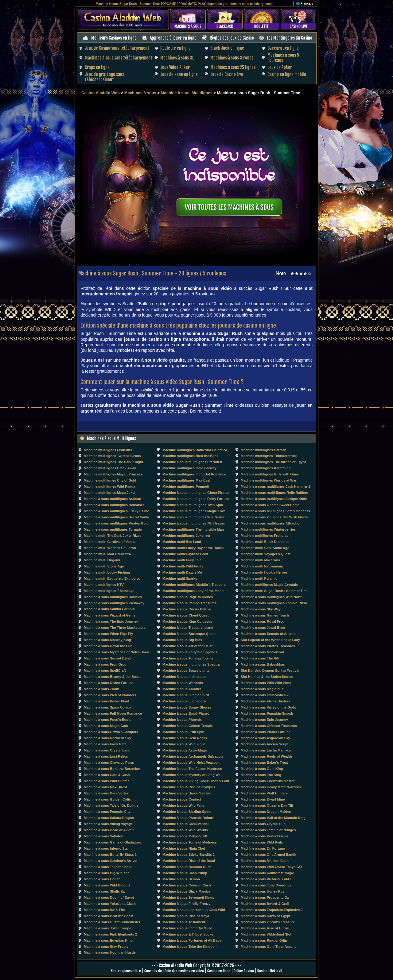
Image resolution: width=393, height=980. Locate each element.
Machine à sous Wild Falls (183, 805)
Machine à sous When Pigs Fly (108, 634)
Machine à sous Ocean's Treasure (268, 922)
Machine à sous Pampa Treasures (189, 603)
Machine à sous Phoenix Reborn (188, 818)
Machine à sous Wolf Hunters (264, 793)
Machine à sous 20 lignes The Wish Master (275, 517)
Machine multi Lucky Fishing (107, 572)
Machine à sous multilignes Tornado (113, 529)
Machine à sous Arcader (182, 689)
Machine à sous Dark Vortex (106, 793)
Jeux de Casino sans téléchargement (117, 48)
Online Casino (244, 971)
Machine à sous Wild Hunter (106, 781)
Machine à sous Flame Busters (265, 701)
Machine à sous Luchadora (184, 701)
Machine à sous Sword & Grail (265, 904)
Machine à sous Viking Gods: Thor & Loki (196, 781)
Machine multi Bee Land (182, 542)
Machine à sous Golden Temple (188, 726)
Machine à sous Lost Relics (106, 756)
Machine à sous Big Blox (182, 640)
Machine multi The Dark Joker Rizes (113, 536)
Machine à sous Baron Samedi (187, 793)
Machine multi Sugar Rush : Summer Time (274, 591)
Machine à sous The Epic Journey (111, 621)
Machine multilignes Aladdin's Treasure (194, 585)
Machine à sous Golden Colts (107, 799)
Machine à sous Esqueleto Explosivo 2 (272, 910)
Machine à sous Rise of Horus (265, 928)
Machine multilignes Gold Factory (189, 468)
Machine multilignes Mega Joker (110, 493)
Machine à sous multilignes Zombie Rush (274, 603)
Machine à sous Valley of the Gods (268, 707)
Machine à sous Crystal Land (107, 750)
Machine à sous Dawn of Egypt (265, 916)
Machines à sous (140, 93)
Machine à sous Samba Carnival (110, 609)
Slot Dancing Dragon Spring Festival (270, 671)
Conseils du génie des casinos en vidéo (174, 971)
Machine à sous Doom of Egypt (109, 897)
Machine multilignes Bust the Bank (190, 456)
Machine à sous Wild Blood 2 (107, 885)
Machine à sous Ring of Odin (264, 940)
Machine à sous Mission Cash (265, 861)
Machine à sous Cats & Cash (107, 775)
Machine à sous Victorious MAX (266, 879)
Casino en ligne (219, 971)
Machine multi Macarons (260, 560)
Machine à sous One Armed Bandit (268, 855)
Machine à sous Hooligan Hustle (110, 952)
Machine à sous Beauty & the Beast (112, 677)
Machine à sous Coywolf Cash (187, 885)
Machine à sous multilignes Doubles (113, 597)
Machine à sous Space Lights (186, 671)
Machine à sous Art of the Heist (187, 646)
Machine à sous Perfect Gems (265, 836)
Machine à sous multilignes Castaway (114, 603)
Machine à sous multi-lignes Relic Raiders (274, 493)
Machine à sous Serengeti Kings (188, 897)
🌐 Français (305, 4)
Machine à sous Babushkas (263, 664)
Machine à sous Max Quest (105, 787)
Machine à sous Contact (182, 799)
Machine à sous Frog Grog (105, 664)
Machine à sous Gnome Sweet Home (270, 505)
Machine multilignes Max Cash (187, 480)
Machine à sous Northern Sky (107, 738)
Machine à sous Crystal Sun (263, 824)
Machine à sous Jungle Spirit (186, 695)
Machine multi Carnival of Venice (110, 542)
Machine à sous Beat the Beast (109, 916)
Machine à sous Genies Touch (265, 615)
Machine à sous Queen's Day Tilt (267, 805)
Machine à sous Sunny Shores (187, 707)
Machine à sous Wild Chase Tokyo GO (271, 867)
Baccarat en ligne (283, 48)
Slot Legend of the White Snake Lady (270, 640)
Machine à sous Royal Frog (263, 621)
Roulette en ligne (175, 48)
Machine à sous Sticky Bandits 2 (189, 855)
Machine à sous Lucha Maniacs (266, 750)
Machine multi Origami (102, 560)
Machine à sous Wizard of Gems (110, 615)
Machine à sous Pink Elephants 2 (110, 934)
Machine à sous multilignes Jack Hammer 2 (276, 486)
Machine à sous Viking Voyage (108, 824)
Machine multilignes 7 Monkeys (109, 591)
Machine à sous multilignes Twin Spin (193, 505)
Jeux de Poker (280, 67)
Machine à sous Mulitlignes (187, 93)
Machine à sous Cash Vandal (185, 824)
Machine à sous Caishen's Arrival (111, 861)
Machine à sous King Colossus (187, 621)
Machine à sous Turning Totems (188, 658)
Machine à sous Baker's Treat (264, 763)
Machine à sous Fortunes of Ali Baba (192, 940)
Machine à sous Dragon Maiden (266, 812)
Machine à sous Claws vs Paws (109, 763)
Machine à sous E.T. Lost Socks (188, 934)
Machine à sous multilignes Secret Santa (117, 517)
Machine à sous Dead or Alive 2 (109, 830)
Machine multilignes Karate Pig (266, 468)
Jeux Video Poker (175, 67)
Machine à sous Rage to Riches (188, 597)
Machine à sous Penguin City (107, 812)
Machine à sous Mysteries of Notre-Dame (117, 652)
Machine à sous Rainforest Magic (267, 873)
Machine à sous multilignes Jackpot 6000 (274, 499)
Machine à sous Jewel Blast (263, 628)
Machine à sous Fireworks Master (268, 781)
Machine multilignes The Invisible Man (193, 529)
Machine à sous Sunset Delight (109, 658)
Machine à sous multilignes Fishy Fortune (196, 499)
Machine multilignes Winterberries (268, 529)
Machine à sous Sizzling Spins (187, 812)
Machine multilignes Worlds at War (269, 480)
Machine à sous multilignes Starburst (192, 462)
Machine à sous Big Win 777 (106, 873)
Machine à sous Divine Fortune (109, 683)
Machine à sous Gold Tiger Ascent (268, 947)
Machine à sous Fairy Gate (105, 744)
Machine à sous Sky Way (261, 609)
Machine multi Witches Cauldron (110, 548)
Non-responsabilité (126, 971)
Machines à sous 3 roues (232, 58)
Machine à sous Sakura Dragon (109, 818)
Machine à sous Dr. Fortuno (263, 848)
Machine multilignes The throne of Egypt (273, 462)
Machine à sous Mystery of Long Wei (192, 775)
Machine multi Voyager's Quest (266, 554)
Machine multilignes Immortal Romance (194, 474)
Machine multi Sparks (180, 578)
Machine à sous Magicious (262, 689)
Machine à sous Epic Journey (264, 720)
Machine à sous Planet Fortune (266, 732)
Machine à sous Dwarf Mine (263, 799)
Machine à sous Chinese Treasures (269, 726)
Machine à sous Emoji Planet (186, 713)
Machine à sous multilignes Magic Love (194, 511)
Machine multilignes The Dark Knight (113, 462)
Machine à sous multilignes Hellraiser (114, 505)
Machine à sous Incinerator (184, 677)
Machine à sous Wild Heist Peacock (191, 763)
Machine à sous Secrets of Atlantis (268, 634)
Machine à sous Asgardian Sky (265, 738)
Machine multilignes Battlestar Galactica (195, 450)
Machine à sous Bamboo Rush (187, 867)
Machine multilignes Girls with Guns (270, 474)
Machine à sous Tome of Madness (190, 842)
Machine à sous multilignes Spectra (191, 664)
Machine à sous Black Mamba (186, 891)
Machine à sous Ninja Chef (184, 848)
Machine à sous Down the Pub (108, 646)
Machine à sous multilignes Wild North (272, 597)
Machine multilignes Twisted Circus (112, 456)
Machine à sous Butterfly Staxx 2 (110, 855)
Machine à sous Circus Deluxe (187, 609)
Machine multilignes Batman (264, 450)
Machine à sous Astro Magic (185, 750)
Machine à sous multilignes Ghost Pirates (196, 493)
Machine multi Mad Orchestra (107, 554)
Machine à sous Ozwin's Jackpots (111, 732)
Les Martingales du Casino (290, 38)
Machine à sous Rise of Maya (186, 916)
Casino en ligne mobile (287, 74)
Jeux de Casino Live (227, 74)
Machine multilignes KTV (104, 585)
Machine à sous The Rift (260, 658)
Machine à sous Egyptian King (108, 940)
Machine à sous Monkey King (107, 640)
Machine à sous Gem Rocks (185, 738)
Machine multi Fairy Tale (182, 560)
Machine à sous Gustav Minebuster (112, 922)
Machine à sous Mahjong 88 (185, 836)
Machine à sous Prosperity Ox (265, 897)
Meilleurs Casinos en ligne (114, 38)
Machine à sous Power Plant (107, 701)
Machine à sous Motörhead (262, 652)
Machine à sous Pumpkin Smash (267, 713)
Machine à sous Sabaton (103, 836)
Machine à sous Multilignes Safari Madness (275, 511)
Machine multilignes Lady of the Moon (193, 591)
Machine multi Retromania (262, 566)
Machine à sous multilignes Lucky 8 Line (117, 511)
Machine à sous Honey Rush (264, 891)
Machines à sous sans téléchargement (119, 58)
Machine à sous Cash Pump (185, 873)
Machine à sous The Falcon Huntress (192, 769)
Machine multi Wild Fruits (183, 566)
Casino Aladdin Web (101, 93)
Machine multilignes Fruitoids (265, 536)
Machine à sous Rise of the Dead (189, 861)
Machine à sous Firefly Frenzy (187, 904)
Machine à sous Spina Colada (108, 707)
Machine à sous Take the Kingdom (190, 947)
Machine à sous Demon (181, 879)
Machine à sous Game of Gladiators (112, 842)
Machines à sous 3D (177, 58)
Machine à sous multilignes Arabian (113, 499)
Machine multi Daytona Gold (185, 554)
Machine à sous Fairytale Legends (190, 652)
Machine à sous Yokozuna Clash (110, 904)
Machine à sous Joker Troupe (107, 928)
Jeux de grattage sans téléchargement (104, 77)
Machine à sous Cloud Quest (185, 615)
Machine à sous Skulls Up (105, 891)
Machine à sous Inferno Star (106, 848)
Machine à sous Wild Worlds (185, 830)
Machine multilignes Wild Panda (109, 486)
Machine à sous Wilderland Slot (266, 934)
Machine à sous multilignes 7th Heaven (194, 523)
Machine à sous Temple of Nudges (268, 830)
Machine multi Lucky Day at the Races (193, 548)
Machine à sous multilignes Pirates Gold (116, 523)
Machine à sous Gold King (262, 769)
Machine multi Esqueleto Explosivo (112, 578)
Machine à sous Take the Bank (108, 867)
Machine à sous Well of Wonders (110, 695)
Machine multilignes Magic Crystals (269, 585)
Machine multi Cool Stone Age (265, 548)
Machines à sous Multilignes (111, 438)
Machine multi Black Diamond (265, 542)
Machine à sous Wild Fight (184, 744)
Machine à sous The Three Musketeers (115, 628)
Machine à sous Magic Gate (106, 726)
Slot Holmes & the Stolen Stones (267, 677)
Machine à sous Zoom (101, 689)
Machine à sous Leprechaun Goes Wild (194, 910)
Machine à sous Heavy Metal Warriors (271, 787)
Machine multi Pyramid (259, 578)
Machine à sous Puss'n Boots (108, 720)
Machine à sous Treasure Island (188, 628)
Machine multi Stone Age (104, 566)
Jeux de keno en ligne (179, 74)
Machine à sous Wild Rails (262, 842)
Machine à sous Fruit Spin (183, 732)
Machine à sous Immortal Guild (187, 928)
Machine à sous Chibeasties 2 (265, 695)
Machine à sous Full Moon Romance (113, 713)
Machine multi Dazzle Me (182, 572)
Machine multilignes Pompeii (186, 486)
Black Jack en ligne (227, 48)
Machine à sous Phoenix (182, 720)
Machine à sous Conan (102, 879)
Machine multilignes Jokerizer (187, 536)
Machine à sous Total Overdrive (266, 885)
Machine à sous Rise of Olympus (189, 787)
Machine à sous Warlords (183, 683)
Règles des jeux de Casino (232, 38)
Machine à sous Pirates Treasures (268, 646)
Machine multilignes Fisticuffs (108, 450)
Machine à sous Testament (184, 922)
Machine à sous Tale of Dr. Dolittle (111, 805)
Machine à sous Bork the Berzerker (112, 769)
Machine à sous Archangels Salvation (193, 756)
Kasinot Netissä (270, 971)
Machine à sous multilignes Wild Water (193, 517)
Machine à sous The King (261, 775)
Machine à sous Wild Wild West (266, 683)
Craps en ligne (97, 67)
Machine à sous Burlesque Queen (189, 634)
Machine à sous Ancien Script (265, 744)
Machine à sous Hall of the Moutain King (273, 818)
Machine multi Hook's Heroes (264, 572)
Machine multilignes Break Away (110, 468)
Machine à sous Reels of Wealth (266, 756)
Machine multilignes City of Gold (110, 480)
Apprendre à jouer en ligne (173, 38)
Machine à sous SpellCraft (105, 671)
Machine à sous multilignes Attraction (271, 523)
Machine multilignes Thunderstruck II (270, 456)
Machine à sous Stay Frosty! (107, 947)
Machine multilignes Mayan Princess (113, 474)
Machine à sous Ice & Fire (105, 910)
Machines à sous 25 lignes (233, 67)
